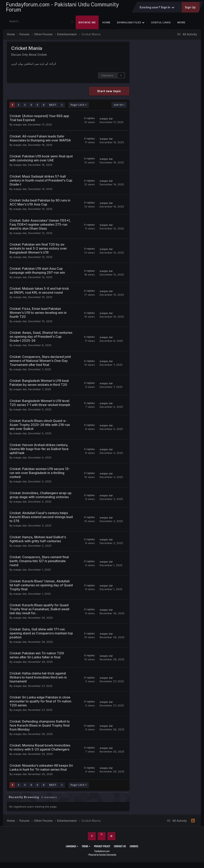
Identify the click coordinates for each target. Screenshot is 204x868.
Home (106, 24)
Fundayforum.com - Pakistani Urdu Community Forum (62, 8)
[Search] (27, 23)
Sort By (119, 107)
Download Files (131, 24)
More (181, 24)
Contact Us (120, 848)
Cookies (134, 848)
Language (72, 848)
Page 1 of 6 (79, 106)
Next (53, 106)
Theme (86, 848)
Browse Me (87, 24)
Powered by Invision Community (103, 856)
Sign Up (190, 8)
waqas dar (20, 126)
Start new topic (109, 93)
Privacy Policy (102, 848)
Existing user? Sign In (157, 8)
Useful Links (161, 24)
